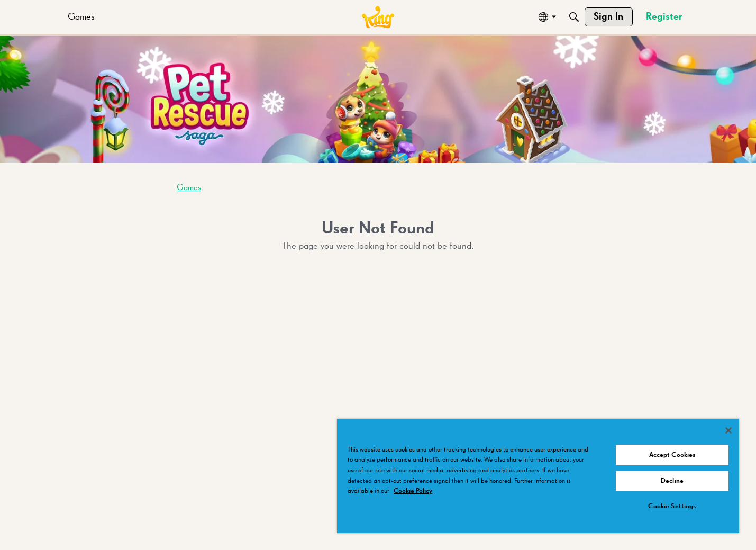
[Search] (574, 17)
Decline (672, 481)
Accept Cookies (672, 455)
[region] (538, 476)
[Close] (728, 430)
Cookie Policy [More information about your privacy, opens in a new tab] (413, 491)
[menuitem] (81, 17)
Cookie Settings (672, 506)
